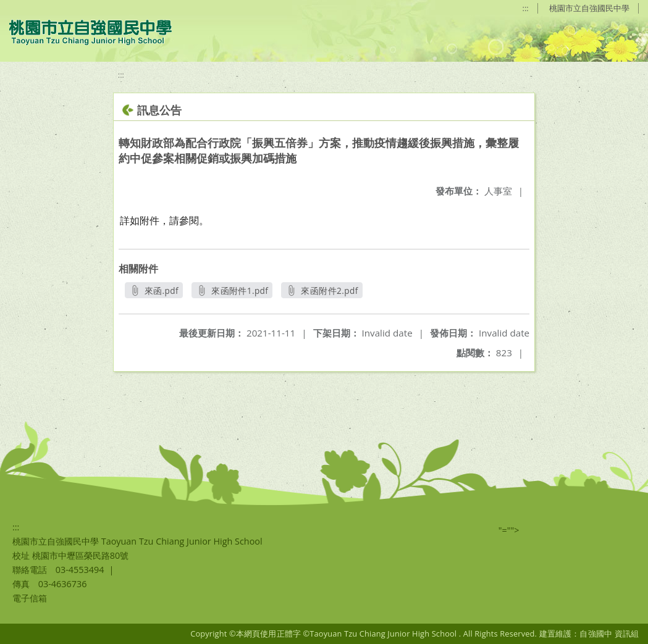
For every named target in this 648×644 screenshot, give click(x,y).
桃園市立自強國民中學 (589, 8)
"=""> (509, 530)
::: (526, 8)
